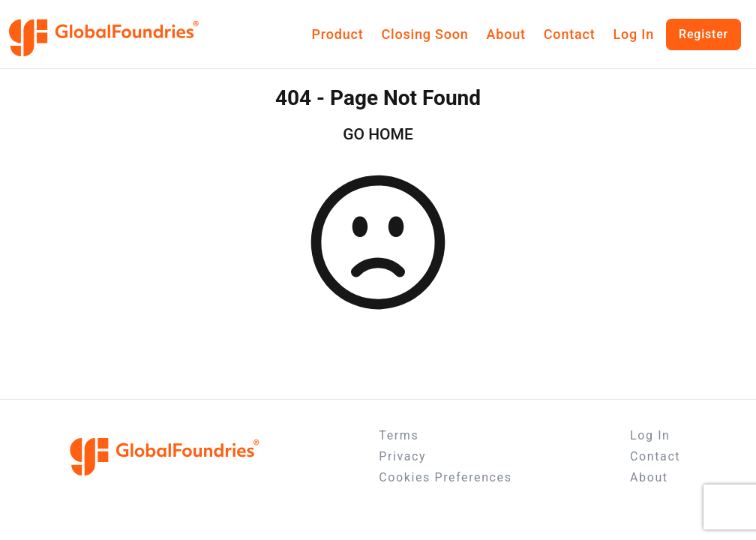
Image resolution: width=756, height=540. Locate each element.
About (506, 34)
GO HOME (378, 134)
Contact (570, 34)
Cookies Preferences (445, 477)
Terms (399, 435)
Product (338, 34)
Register (703, 34)
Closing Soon (424, 34)
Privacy (402, 456)
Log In (633, 34)
